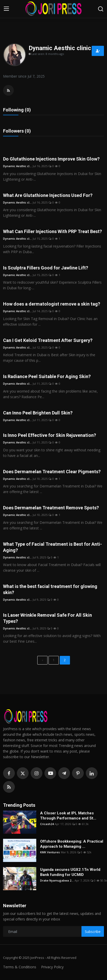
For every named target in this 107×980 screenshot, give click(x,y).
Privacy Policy (52, 967)
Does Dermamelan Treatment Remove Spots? (51, 508)
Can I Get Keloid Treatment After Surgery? (48, 340)
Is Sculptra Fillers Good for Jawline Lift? (46, 268)
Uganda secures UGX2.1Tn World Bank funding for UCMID (70, 872)
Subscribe (93, 932)
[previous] (42, 660)
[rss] (9, 787)
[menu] (6, 9)
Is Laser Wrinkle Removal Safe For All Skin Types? (47, 618)
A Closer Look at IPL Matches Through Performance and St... (68, 816)
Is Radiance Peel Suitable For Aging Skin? (47, 376)
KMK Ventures (50, 852)
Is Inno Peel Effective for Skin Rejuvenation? (50, 435)
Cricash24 (47, 824)
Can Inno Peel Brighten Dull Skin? (38, 413)
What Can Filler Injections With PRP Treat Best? (52, 231)
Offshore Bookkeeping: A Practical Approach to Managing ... (72, 844)
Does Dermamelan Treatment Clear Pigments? (52, 472)
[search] (101, 9)
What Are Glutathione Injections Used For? (48, 195)
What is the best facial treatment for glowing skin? (50, 589)
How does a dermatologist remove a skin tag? (52, 304)
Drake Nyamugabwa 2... (57, 880)
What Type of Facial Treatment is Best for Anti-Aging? (52, 547)
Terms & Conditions (20, 967)
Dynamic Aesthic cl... (17, 166)
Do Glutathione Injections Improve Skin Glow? (51, 159)
